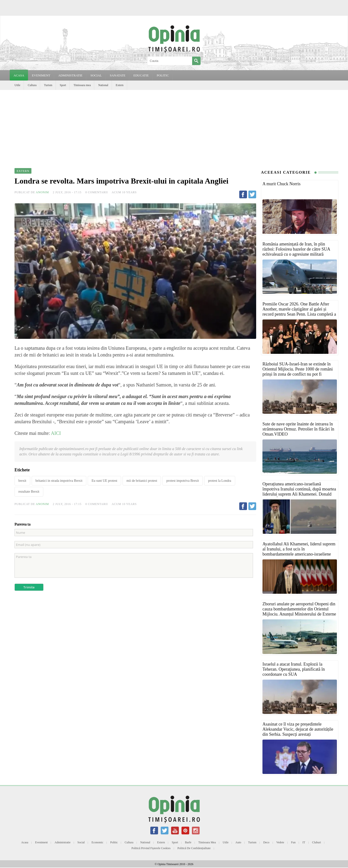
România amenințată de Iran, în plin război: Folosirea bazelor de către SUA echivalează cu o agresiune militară (296, 249)
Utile (17, 85)
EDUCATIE (141, 75)
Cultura (32, 85)
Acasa (19, 75)
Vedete (280, 842)
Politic (114, 842)
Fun (293, 842)
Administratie (63, 842)
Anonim (42, 192)
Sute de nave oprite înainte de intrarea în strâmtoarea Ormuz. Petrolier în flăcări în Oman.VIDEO (298, 429)
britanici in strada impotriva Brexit (59, 481)
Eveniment (41, 842)
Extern (120, 85)
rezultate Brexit (29, 492)
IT (304, 842)
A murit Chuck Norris (282, 184)
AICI (55, 433)
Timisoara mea (82, 85)
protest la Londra (220, 481)
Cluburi (316, 842)
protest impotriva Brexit (183, 481)
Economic (98, 842)
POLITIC (163, 75)
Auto (238, 842)
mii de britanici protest (142, 481)
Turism (48, 85)
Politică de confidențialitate (194, 848)
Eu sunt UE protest (104, 481)
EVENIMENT (41, 75)
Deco (266, 842)
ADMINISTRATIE (70, 75)
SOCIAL (96, 75)
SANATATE (118, 75)
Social (81, 842)
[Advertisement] (174, 126)
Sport (63, 85)
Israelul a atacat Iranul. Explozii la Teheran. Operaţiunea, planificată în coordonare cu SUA (294, 669)
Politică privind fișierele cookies (151, 848)
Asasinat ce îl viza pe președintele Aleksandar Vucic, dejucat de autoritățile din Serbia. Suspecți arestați (298, 729)
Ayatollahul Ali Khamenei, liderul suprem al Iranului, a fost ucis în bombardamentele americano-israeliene (299, 549)
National (103, 85)
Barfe (188, 842)
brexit (22, 481)
